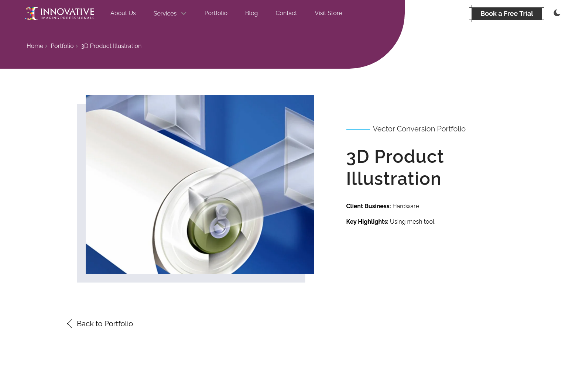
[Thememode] (556, 14)
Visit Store (328, 13)
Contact (286, 13)
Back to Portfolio (99, 324)
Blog (251, 13)
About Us (123, 13)
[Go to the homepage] (60, 14)
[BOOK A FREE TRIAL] (507, 14)
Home (35, 46)
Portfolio (216, 13)
